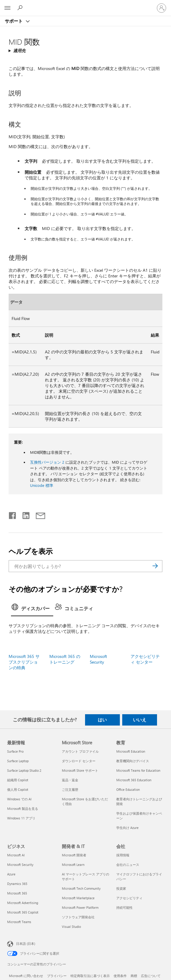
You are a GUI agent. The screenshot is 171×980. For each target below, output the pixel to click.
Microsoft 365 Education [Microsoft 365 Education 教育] (134, 780)
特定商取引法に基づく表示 (90, 976)
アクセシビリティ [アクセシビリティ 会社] (129, 898)
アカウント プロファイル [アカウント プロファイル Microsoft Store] (80, 751)
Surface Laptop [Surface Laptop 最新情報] (18, 761)
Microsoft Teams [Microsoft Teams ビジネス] (19, 922)
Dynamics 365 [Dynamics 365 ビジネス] (17, 884)
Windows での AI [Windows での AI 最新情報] (19, 799)
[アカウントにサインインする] (161, 8)
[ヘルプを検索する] (21, 8)
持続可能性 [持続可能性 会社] (124, 907)
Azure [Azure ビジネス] (11, 874)
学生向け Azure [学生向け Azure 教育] (127, 828)
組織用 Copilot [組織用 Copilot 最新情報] (18, 780)
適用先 (19, 51)
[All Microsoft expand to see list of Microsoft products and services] (7, 8)
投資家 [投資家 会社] (121, 888)
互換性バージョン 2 (47, 462)
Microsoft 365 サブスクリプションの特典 (24, 662)
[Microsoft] (85, 4)
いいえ (140, 720)
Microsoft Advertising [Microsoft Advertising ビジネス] (23, 903)
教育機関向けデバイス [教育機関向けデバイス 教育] (133, 761)
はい (102, 720)
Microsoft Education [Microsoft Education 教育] (131, 751)
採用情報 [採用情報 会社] (123, 855)
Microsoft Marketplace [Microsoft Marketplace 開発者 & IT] (78, 898)
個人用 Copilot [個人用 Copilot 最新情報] (18, 789)
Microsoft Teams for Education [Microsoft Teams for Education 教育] (138, 770)
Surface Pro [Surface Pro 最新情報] (15, 751)
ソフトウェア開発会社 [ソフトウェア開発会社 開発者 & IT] (78, 917)
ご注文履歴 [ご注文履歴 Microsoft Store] (70, 789)
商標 (134, 976)
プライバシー (57, 976)
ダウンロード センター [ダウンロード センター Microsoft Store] (79, 761)
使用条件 (120, 976)
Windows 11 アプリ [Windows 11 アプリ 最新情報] (21, 818)
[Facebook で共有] (13, 514)
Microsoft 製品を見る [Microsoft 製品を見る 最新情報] (23, 809)
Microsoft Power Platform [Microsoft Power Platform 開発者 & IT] (80, 907)
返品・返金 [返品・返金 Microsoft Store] (70, 780)
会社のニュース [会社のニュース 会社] (128, 865)
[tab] (32, 609)
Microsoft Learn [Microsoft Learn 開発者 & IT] (73, 865)
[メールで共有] (38, 514)
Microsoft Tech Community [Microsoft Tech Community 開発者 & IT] (81, 888)
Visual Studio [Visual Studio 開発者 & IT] (71, 927)
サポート (14, 21)
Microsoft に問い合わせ (26, 976)
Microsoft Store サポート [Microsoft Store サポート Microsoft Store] (80, 770)
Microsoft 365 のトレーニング (65, 659)
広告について (151, 976)
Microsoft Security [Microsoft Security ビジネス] (20, 865)
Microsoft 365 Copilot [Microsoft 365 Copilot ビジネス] (23, 912)
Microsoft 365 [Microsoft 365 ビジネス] (17, 893)
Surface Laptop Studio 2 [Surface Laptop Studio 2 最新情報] (24, 770)
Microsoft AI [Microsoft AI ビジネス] (16, 855)
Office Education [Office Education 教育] (128, 789)
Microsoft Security (98, 659)
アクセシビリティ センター (145, 659)
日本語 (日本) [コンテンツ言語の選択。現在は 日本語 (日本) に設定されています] (26, 943)
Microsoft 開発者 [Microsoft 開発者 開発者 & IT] (74, 855)
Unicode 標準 (42, 485)
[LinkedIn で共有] (24, 514)
